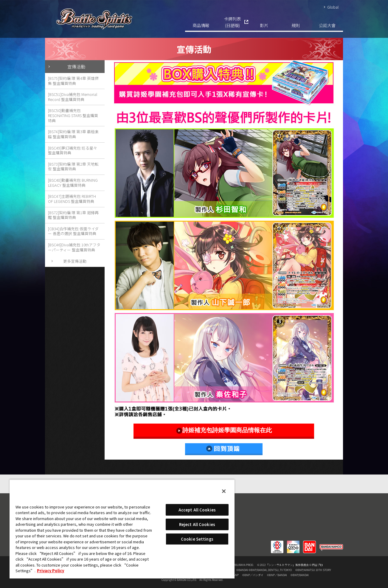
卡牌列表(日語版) (232, 22)
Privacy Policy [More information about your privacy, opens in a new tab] (51, 571)
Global (333, 7)
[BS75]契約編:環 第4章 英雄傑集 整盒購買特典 (73, 81)
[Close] (224, 491)
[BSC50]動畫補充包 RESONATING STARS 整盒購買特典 (73, 115)
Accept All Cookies (197, 510)
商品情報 (201, 25)
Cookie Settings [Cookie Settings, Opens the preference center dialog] (197, 539)
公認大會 (327, 25)
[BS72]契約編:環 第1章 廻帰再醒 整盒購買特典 (73, 215)
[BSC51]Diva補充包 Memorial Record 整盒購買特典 (73, 97)
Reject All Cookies (197, 524)
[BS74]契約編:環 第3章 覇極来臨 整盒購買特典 (73, 134)
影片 (264, 25)
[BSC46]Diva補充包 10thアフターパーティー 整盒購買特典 (74, 247)
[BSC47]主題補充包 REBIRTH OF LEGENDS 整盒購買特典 (72, 199)
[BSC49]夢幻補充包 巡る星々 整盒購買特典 (73, 150)
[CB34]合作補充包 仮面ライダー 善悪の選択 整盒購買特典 (73, 231)
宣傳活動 (76, 66)
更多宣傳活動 (75, 261)
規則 (296, 25)
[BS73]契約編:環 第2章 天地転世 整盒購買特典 (73, 167)
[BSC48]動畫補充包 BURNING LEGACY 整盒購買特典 (73, 183)
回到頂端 (224, 449)
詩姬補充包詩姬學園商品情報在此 (224, 430)
